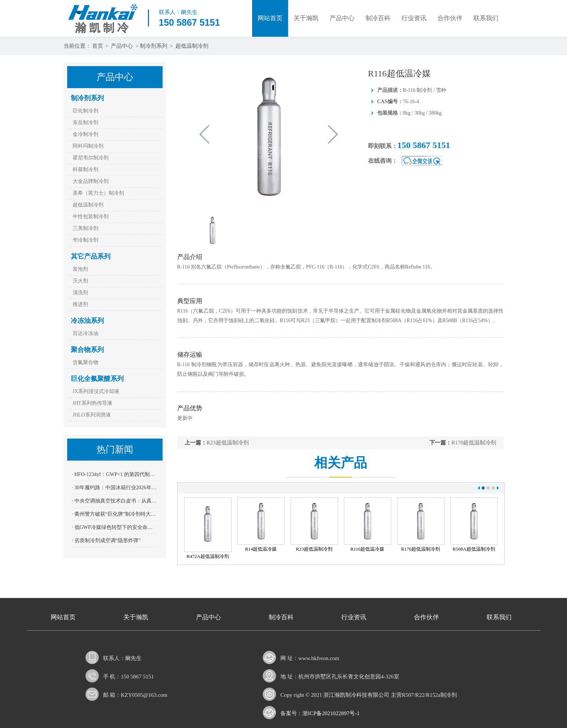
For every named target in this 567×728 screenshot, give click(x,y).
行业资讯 (414, 18)
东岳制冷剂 (86, 122)
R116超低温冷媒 (368, 549)
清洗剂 (80, 293)
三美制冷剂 (86, 228)
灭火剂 (80, 281)
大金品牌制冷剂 (91, 181)
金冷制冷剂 (86, 134)
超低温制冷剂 (192, 46)
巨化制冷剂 (86, 111)
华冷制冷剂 (86, 240)
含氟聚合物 (86, 362)
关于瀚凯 (306, 18)
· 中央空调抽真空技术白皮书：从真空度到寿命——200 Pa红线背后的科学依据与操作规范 (115, 501)
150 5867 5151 (424, 145)
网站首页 (270, 18)
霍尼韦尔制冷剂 (91, 158)
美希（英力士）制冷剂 (98, 193)
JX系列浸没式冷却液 (96, 391)
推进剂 (80, 304)
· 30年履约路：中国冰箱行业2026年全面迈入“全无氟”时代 (115, 488)
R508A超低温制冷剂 (474, 549)
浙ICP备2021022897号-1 (331, 713)
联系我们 (486, 18)
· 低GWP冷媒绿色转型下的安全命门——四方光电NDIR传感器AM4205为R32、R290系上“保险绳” (115, 527)
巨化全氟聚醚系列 (97, 379)
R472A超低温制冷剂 (208, 556)
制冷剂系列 (154, 46)
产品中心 (342, 18)
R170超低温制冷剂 (474, 443)
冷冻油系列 (87, 321)
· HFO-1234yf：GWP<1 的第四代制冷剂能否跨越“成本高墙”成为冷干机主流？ (115, 474)
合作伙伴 (450, 18)
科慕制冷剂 (86, 170)
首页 (98, 46)
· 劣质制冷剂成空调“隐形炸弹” (106, 540)
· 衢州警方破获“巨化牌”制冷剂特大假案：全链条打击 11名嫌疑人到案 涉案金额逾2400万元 (115, 514)
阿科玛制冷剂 (88, 146)
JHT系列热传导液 (92, 403)
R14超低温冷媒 (261, 549)
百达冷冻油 (86, 333)
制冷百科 (378, 18)
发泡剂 (80, 269)
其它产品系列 (91, 256)
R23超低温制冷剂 (228, 443)
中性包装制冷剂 (91, 217)
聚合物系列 (87, 350)
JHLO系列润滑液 (92, 415)
